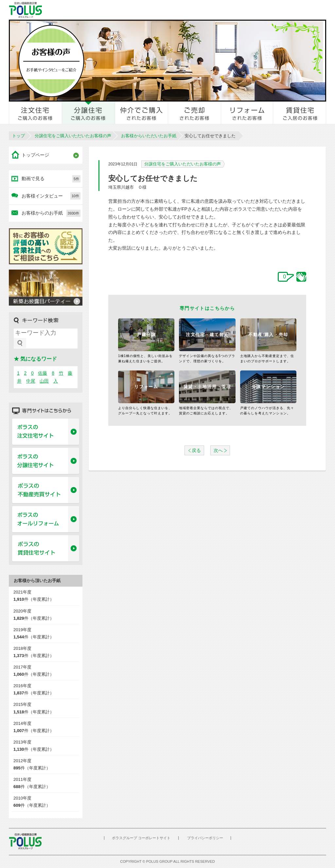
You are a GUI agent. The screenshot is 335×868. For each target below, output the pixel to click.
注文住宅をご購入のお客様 (36, 113)
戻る (196, 450)
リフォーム (146, 387)
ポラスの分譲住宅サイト (46, 461)
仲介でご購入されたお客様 (142, 113)
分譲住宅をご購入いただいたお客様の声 (73, 136)
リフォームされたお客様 (247, 113)
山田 (44, 381)
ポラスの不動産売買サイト (46, 490)
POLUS (25, 841)
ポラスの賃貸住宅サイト (46, 549)
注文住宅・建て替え (207, 335)
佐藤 (43, 373)
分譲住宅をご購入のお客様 (89, 113)
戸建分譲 (146, 335)
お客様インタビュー (51, 196)
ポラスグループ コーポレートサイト (141, 838)
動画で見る (51, 179)
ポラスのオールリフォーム (46, 519)
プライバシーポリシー (205, 838)
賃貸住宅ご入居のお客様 (300, 113)
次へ (218, 450)
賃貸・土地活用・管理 (207, 387)
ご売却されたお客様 (195, 113)
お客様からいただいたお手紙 (149, 136)
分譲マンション (268, 387)
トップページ (35, 155)
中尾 (31, 381)
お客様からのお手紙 (51, 213)
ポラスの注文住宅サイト (46, 432)
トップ (18, 136)
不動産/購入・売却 (268, 335)
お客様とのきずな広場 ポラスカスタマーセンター (99, 10)
